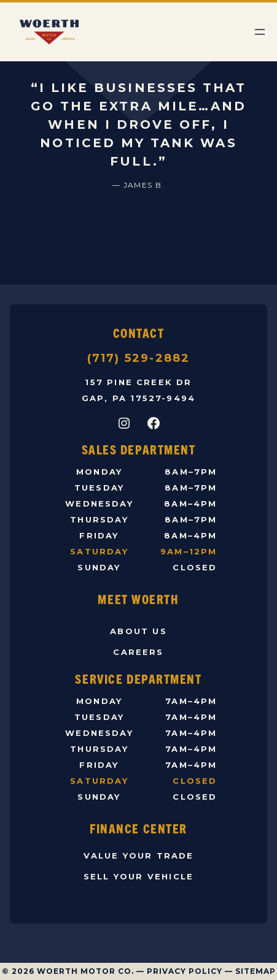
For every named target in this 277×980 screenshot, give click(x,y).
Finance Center (138, 828)
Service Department (138, 679)
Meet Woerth (138, 599)
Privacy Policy (185, 971)
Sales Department (139, 449)
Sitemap (256, 971)
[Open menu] (260, 32)
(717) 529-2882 (139, 358)
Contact (139, 333)
